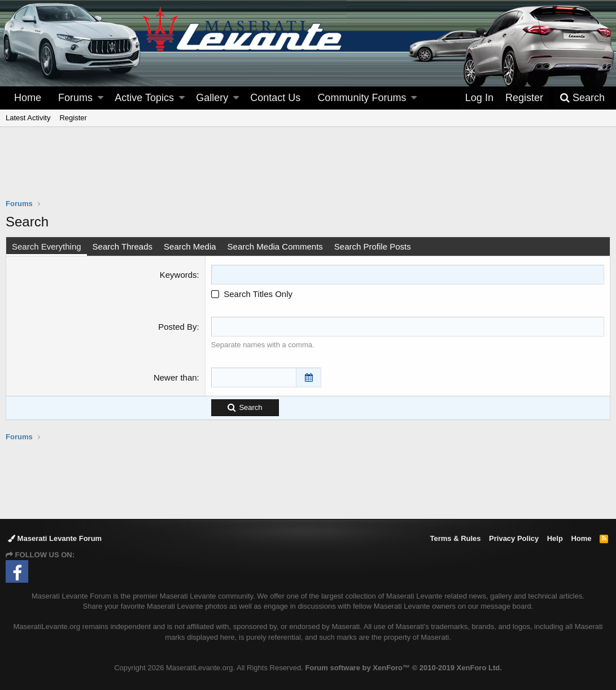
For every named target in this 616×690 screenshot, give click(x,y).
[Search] (582, 98)
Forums (75, 98)
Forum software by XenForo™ (403, 668)
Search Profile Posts (373, 246)
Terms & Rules (455, 538)
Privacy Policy (514, 538)
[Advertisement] (308, 170)
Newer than (175, 377)
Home (28, 98)
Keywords (178, 275)
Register (73, 118)
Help (555, 538)
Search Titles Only (252, 294)
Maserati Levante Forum (55, 538)
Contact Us (275, 98)
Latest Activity (28, 118)
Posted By (177, 327)
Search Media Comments (275, 246)
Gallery (212, 98)
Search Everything (47, 246)
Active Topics (144, 98)
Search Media (190, 246)
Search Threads (123, 246)
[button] (101, 98)
